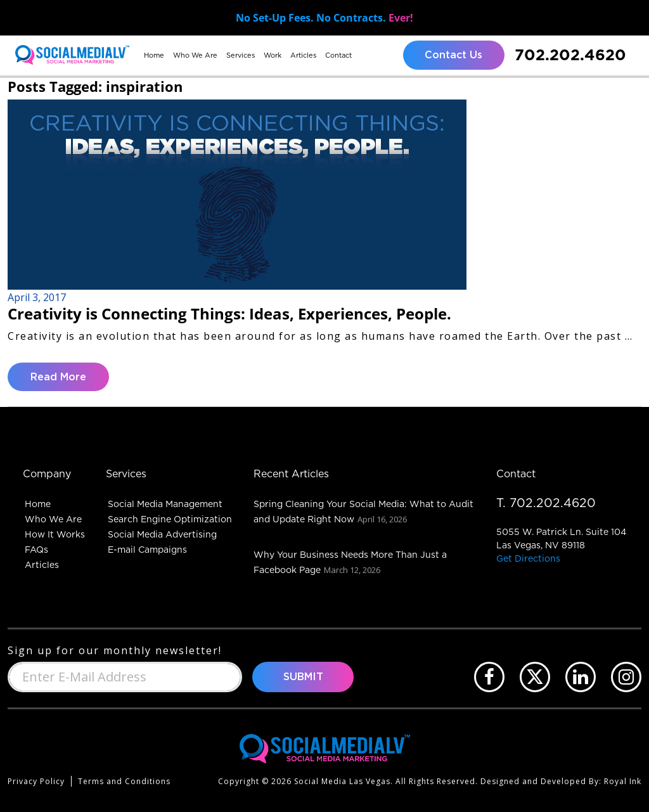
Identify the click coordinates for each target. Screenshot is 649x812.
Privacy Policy (36, 781)
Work (273, 55)
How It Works (55, 534)
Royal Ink (623, 781)
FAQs (36, 550)
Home (154, 55)
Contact (338, 55)
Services (241, 55)
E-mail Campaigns (147, 550)
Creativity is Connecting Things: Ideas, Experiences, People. (229, 313)
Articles (303, 55)
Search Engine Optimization (170, 519)
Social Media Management (165, 504)
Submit (303, 677)
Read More (58, 377)
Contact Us (453, 55)
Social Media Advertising (162, 534)
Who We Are (195, 55)
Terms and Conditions (124, 781)
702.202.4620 (570, 55)
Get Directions (528, 558)
